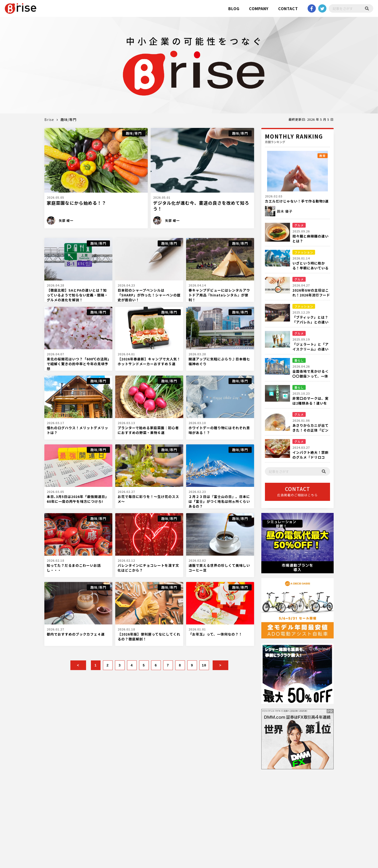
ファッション (304, 252)
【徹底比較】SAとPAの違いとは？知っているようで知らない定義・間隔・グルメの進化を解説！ (77, 295)
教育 (323, 156)
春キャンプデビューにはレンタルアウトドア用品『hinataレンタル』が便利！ (219, 295)
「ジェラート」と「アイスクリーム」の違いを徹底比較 (310, 349)
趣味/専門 (134, 133)
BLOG (234, 8)
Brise (49, 119)
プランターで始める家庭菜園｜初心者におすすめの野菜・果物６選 (148, 430)
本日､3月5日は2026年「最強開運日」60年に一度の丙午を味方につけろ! (78, 499)
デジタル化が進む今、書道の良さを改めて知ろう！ (201, 206)
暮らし (299, 360)
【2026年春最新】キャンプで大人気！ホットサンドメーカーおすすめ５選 (149, 361)
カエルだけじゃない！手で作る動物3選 (297, 201)
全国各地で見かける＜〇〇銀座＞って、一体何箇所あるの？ (310, 376)
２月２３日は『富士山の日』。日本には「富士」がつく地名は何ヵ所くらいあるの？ (219, 501)
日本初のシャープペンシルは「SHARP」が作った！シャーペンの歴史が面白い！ (149, 295)
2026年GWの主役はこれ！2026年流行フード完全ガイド (311, 295)
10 (204, 665)
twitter (322, 8)
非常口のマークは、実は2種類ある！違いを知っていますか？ (310, 403)
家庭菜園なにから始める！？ (77, 203)
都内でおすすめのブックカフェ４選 (76, 634)
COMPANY (259, 8)
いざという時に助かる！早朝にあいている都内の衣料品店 (310, 268)
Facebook (312, 8)
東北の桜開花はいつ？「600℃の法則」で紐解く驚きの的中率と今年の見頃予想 (78, 364)
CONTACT (288, 8)
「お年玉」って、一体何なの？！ (215, 634)
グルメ (299, 225)
